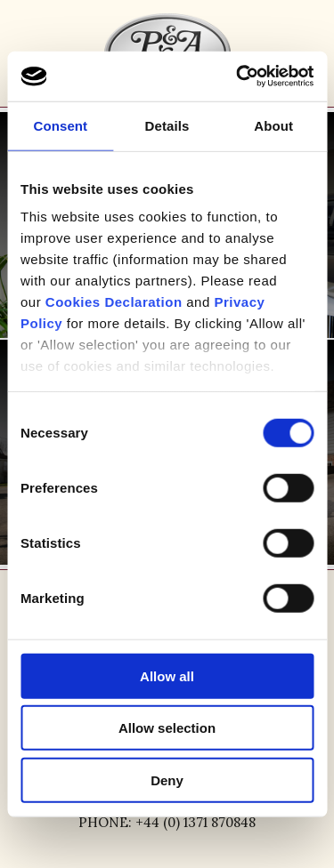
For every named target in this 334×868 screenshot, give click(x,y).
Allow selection (167, 728)
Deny (167, 780)
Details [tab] (167, 125)
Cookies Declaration (114, 302)
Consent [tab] (60, 125)
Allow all (167, 675)
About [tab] (273, 125)
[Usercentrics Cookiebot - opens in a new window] (238, 76)
